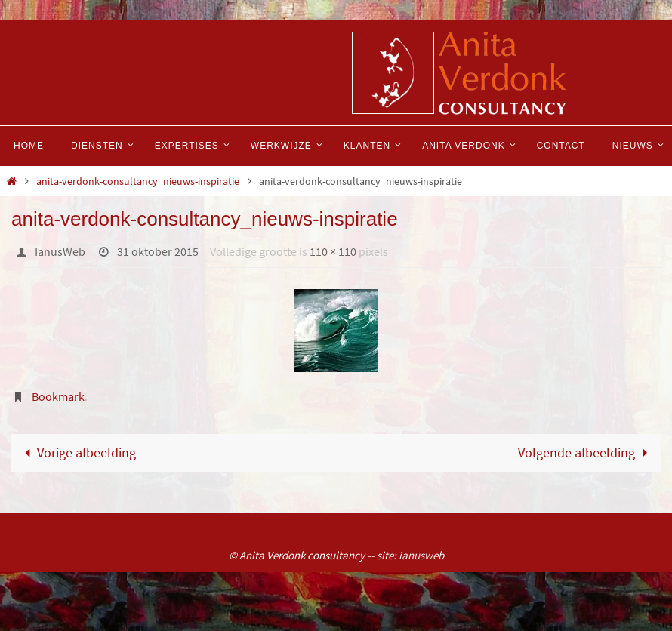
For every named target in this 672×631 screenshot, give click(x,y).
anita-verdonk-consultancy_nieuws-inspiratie (138, 181)
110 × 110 (333, 251)
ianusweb (421, 555)
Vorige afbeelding (77, 452)
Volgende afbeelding (586, 452)
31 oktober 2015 (158, 251)
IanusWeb (60, 251)
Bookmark (58, 396)
